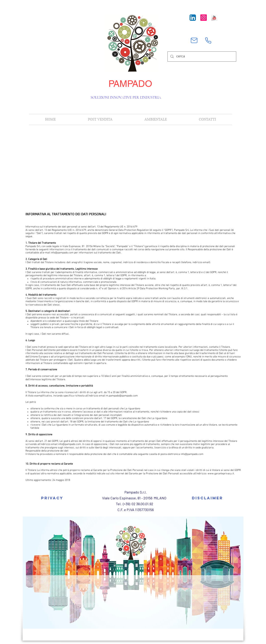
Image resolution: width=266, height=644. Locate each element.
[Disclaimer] (207, 498)
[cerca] (201, 57)
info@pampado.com (62, 253)
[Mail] (194, 40)
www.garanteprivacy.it (221, 474)
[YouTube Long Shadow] (214, 18)
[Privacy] (52, 498)
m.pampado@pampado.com (122, 396)
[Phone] (208, 40)
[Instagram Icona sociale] (204, 18)
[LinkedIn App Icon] (193, 18)
